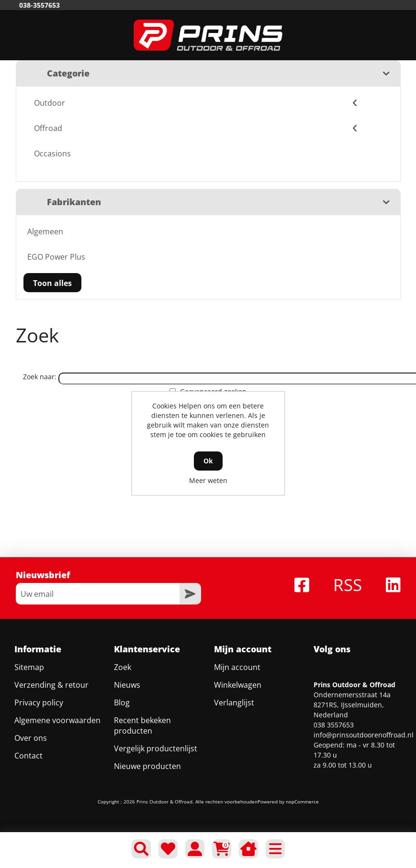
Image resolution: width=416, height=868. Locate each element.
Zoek (123, 667)
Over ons (31, 738)
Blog (122, 703)
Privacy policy (39, 703)
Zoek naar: (40, 377)
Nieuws (127, 685)
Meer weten (208, 480)
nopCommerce (302, 802)
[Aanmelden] (98, 594)
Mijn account (237, 667)
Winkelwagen (238, 685)
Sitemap (29, 667)
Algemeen (45, 231)
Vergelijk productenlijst (156, 748)
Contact (28, 756)
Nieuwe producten (147, 766)
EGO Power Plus (56, 257)
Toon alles (52, 283)
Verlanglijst (234, 703)
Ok (208, 461)
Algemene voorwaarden (57, 720)
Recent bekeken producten (142, 725)
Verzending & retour (51, 685)
